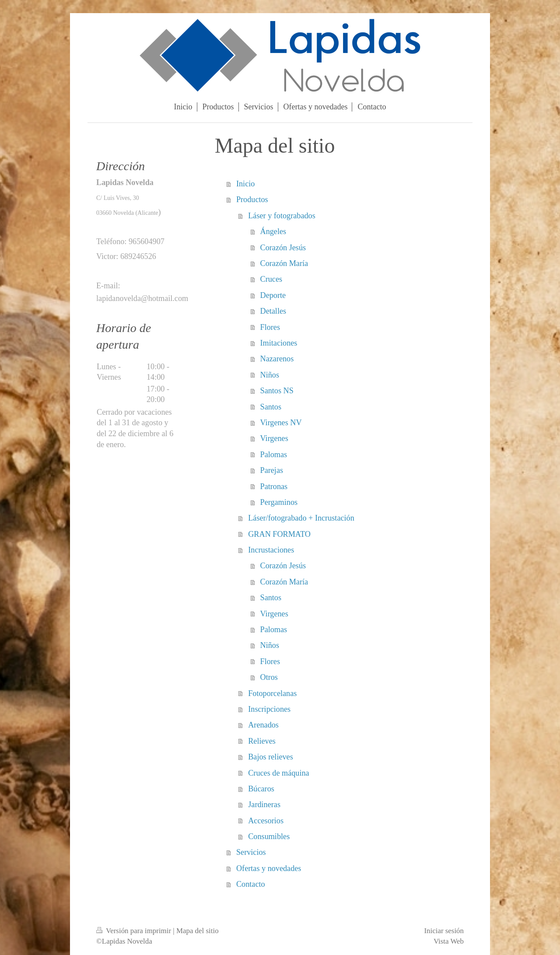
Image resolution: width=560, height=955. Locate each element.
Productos (252, 199)
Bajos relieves (271, 757)
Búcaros (261, 789)
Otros (269, 677)
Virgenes (274, 438)
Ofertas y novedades (269, 868)
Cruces (271, 279)
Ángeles (273, 231)
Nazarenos (277, 359)
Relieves (262, 741)
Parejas (272, 470)
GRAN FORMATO (279, 534)
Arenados (263, 725)
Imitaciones (279, 343)
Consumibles (269, 836)
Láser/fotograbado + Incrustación (301, 518)
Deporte (273, 295)
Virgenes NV (281, 423)
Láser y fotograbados (282, 216)
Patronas (274, 486)
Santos (271, 407)
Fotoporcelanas (272, 693)
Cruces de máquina (278, 773)
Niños (270, 375)
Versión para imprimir (135, 931)
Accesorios (266, 821)
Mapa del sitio (198, 931)
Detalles (273, 311)
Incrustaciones (271, 550)
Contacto (251, 884)
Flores (270, 327)
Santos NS (277, 391)
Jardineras (264, 805)
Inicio (245, 184)
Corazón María (284, 263)
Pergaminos (279, 502)
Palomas (274, 455)
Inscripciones (269, 709)
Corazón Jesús (283, 248)
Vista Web (449, 941)
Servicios (251, 852)
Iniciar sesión (444, 931)
